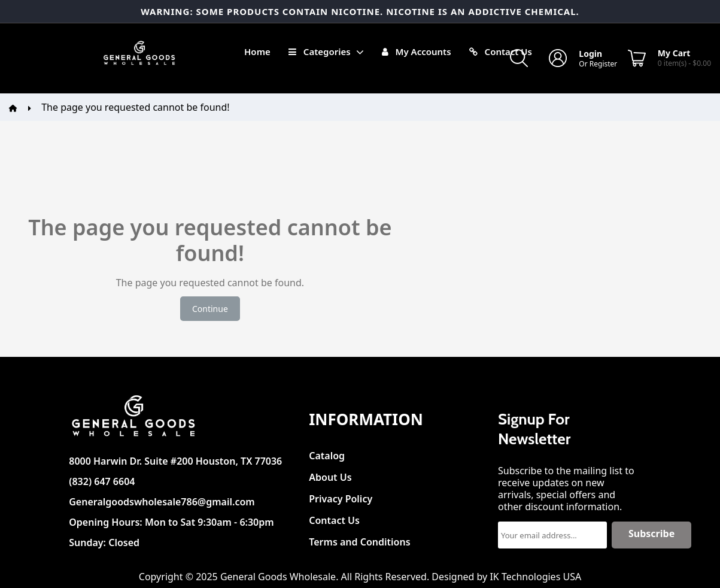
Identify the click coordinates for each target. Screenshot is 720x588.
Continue (210, 309)
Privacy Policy (341, 495)
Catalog (327, 452)
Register (604, 64)
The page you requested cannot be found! (135, 107)
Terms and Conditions (359, 539)
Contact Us (334, 517)
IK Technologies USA (535, 577)
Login (590, 54)
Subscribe (651, 534)
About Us (330, 474)
